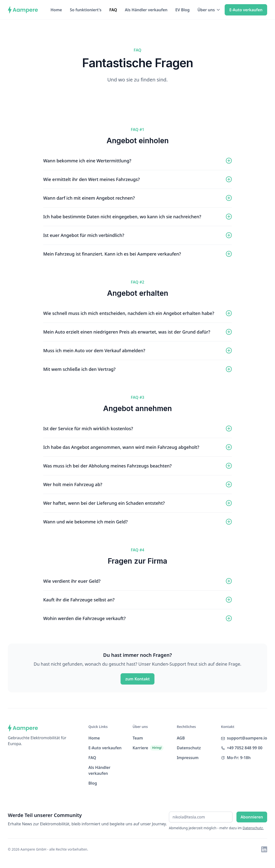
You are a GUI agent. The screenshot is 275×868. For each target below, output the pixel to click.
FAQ (113, 10)
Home (56, 10)
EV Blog (182, 10)
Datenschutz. (253, 828)
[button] (209, 10)
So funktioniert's (86, 10)
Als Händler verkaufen (146, 10)
